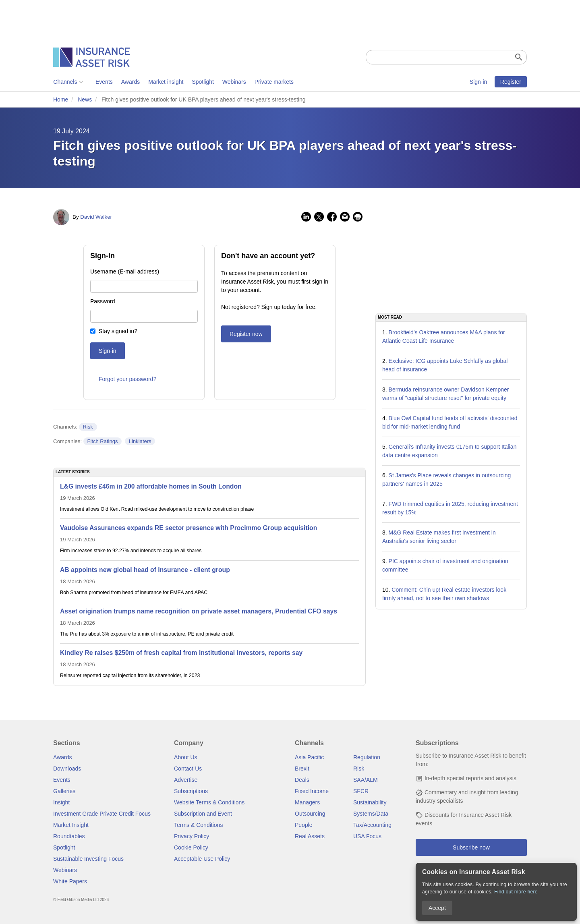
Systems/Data (371, 814)
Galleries (64, 791)
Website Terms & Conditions (209, 802)
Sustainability (370, 802)
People (304, 825)
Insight (61, 802)
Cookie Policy (191, 847)
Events (104, 82)
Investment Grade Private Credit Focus (102, 814)
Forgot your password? (127, 379)
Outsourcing (310, 814)
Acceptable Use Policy (202, 859)
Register (511, 82)
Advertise (186, 780)
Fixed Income (312, 791)
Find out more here (516, 892)
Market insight (166, 82)
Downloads (67, 769)
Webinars (234, 82)
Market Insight (71, 825)
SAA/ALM (366, 780)
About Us (186, 757)
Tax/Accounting (372, 825)
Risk (88, 427)
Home (61, 99)
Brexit (302, 769)
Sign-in (478, 82)
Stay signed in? (118, 331)
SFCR (361, 791)
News (85, 99)
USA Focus (367, 836)
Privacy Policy (192, 836)
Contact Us (188, 769)
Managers (307, 802)
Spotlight (203, 82)
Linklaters (140, 441)
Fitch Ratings (103, 441)
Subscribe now (471, 847)
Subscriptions (191, 791)
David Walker (96, 217)
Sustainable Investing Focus (88, 859)
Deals (302, 780)
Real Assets (310, 836)
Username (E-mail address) (125, 271)
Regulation (367, 757)
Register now (246, 334)
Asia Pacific (309, 757)
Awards (130, 82)
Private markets (274, 82)
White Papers (70, 881)
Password (103, 301)
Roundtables (69, 836)
